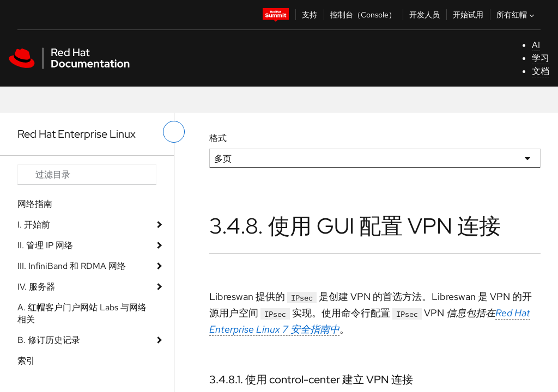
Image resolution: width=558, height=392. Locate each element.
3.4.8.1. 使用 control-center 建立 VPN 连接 (311, 379)
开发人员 (424, 15)
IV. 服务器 (36, 287)
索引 (26, 361)
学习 (541, 58)
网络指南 (35, 204)
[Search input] (87, 175)
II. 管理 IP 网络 (45, 245)
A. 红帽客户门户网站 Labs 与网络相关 (82, 313)
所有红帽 (517, 15)
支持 (310, 15)
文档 (541, 71)
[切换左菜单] (174, 132)
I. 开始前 (34, 225)
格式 (218, 138)
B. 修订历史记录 (49, 340)
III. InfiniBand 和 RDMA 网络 (72, 266)
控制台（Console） (363, 15)
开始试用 (468, 15)
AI (536, 45)
